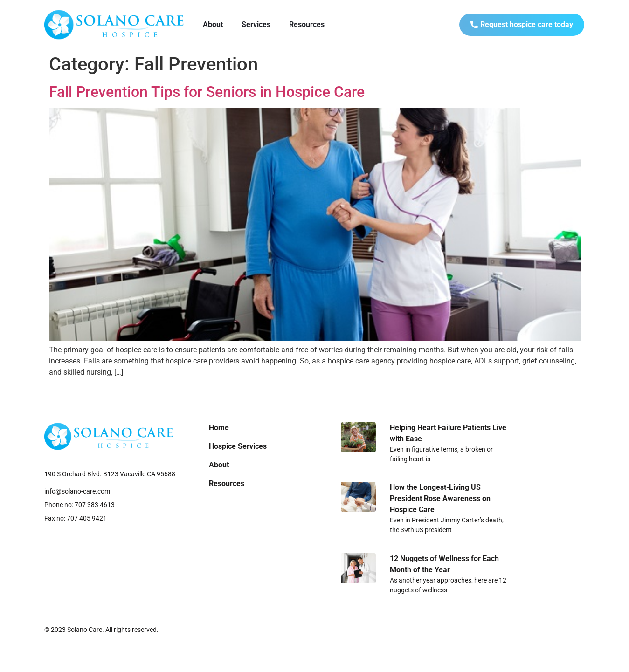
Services (256, 24)
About (213, 24)
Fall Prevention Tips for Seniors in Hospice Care (207, 92)
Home (219, 428)
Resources (307, 24)
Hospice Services (238, 446)
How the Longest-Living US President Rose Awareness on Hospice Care (440, 498)
